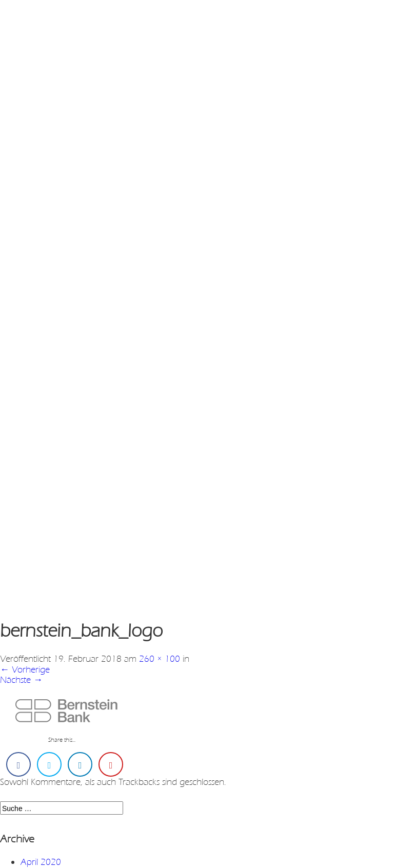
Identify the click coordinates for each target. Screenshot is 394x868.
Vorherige (25, 669)
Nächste (21, 680)
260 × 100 (160, 659)
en (48, 20)
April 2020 (41, 862)
